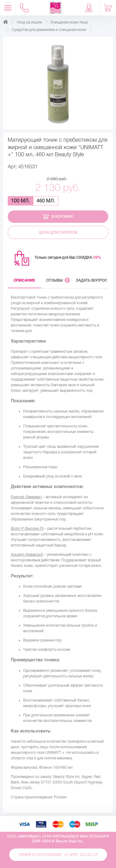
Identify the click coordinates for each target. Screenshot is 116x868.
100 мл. (20, 201)
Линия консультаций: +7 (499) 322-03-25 (58, 855)
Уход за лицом (29, 22)
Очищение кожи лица (69, 22)
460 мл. (46, 201)
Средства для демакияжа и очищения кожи (49, 30)
